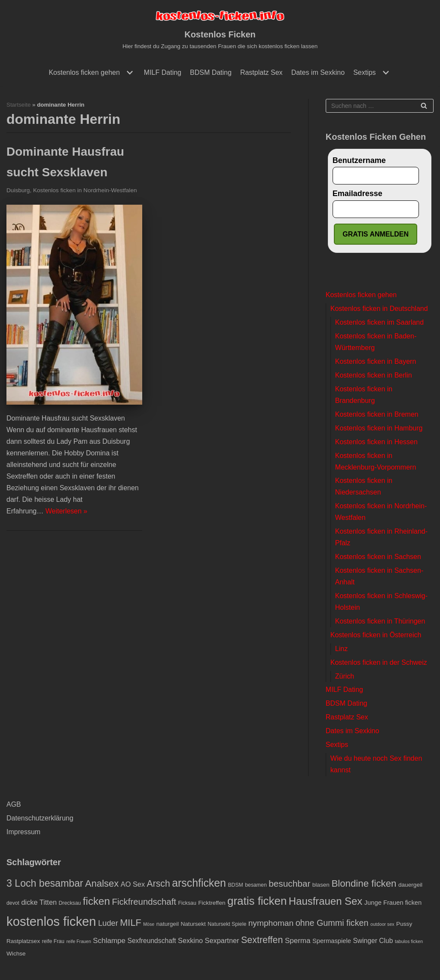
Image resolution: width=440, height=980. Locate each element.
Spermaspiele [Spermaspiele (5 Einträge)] (332, 941)
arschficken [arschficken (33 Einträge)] (199, 883)
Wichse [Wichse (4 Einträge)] (16, 954)
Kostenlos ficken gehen (361, 295)
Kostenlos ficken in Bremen (377, 414)
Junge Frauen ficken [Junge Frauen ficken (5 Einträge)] (393, 903)
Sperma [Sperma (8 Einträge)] (298, 941)
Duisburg (18, 190)
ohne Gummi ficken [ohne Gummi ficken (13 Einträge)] (332, 923)
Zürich (345, 676)
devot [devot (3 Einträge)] (13, 903)
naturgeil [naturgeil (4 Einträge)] (168, 924)
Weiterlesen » (67, 511)
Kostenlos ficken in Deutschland (379, 309)
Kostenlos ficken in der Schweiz (379, 662)
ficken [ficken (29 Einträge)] (96, 902)
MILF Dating (163, 72)
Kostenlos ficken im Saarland (379, 322)
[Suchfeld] (380, 106)
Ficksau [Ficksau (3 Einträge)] (187, 903)
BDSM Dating (211, 72)
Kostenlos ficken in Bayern (376, 361)
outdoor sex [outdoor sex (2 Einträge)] (382, 925)
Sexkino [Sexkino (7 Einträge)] (190, 940)
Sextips (337, 745)
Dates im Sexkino (318, 72)
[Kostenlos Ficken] (220, 30)
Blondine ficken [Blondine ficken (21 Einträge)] (364, 883)
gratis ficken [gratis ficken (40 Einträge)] (257, 901)
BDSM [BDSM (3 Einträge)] (235, 885)
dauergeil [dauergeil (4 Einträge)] (410, 885)
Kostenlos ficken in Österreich (376, 635)
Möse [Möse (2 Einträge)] (149, 925)
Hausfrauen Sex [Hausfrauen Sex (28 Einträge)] (325, 902)
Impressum (23, 832)
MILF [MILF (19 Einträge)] (131, 923)
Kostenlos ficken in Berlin (374, 375)
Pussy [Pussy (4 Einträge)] (404, 924)
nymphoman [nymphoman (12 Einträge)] (271, 923)
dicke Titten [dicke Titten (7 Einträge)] (39, 903)
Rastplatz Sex (261, 72)
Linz (341, 649)
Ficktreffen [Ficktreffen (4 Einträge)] (212, 903)
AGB (14, 804)
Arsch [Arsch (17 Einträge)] (159, 883)
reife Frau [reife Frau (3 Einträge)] (53, 941)
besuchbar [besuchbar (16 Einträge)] (289, 883)
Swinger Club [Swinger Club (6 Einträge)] (373, 941)
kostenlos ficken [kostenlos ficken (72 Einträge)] (51, 922)
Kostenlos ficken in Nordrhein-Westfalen (85, 190)
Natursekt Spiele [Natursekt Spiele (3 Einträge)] (227, 925)
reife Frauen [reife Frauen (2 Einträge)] (78, 941)
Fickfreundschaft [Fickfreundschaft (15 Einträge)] (144, 902)
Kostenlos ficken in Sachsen (378, 557)
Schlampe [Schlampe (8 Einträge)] (109, 941)
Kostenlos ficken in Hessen (376, 442)
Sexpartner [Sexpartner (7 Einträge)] (222, 940)
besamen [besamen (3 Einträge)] (256, 885)
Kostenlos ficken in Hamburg (379, 428)
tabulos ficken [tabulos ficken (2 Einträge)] (409, 941)
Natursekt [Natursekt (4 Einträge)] (193, 924)
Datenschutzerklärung (40, 818)
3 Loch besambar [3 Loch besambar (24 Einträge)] (45, 883)
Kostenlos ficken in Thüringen (380, 621)
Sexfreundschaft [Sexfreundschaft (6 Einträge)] (151, 941)
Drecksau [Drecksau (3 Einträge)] (70, 903)
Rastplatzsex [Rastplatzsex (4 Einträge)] (23, 941)
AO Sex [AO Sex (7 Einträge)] (133, 884)
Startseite (18, 105)
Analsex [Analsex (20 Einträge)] (102, 883)
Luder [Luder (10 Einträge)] (108, 923)
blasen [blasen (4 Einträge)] (321, 885)
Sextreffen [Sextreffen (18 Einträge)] (262, 940)
